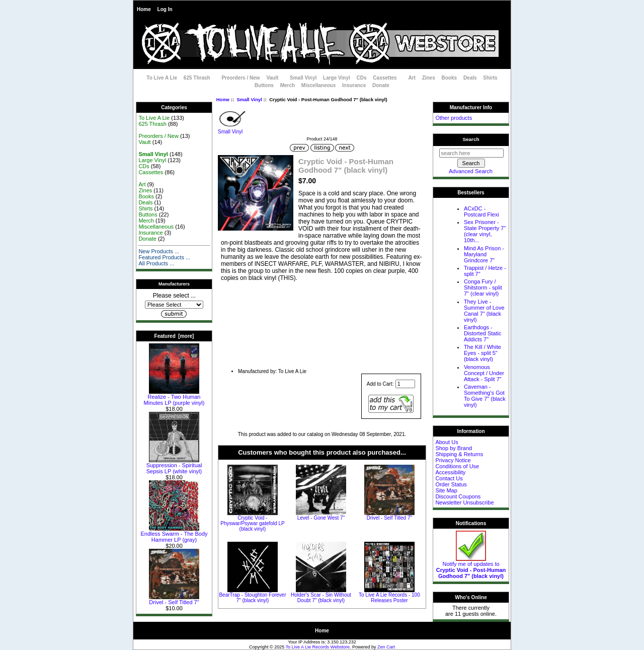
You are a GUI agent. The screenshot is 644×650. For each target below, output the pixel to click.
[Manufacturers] (174, 305)
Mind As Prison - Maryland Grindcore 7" (484, 254)
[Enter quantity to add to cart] (405, 384)
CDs (362, 78)
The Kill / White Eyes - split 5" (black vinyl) (482, 353)
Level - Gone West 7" (321, 518)
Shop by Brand (454, 448)
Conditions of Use (457, 466)
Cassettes (385, 78)
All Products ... (156, 263)
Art (412, 78)
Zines (429, 78)
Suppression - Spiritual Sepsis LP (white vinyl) (174, 466)
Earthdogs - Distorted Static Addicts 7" (483, 333)
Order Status (451, 484)
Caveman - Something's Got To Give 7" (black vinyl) (485, 396)
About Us (447, 442)
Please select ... (174, 296)
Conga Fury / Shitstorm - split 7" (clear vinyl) (483, 287)
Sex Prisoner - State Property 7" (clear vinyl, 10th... (485, 231)
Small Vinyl (249, 99)
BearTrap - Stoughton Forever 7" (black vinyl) (252, 598)
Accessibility (450, 472)
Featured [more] (174, 336)
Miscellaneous (318, 85)
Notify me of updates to (471, 567)
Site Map (446, 490)
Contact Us (449, 478)
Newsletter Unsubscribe (464, 502)
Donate (381, 85)
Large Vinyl (337, 78)
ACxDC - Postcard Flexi (481, 211)
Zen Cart (386, 647)
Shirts (490, 78)
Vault (272, 78)
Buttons (264, 85)
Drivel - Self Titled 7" (174, 600)
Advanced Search (471, 171)
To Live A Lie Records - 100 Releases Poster (389, 598)
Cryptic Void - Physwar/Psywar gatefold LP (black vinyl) (252, 523)
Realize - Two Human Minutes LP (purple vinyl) (174, 397)
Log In (165, 9)
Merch (288, 85)
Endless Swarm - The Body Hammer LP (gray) (174, 534)
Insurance (354, 85)
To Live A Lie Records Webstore (318, 647)
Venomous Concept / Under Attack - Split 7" (484, 373)
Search (471, 139)
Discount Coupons (458, 496)
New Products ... (159, 251)
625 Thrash (197, 78)
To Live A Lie (162, 78)
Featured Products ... (164, 257)
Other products (454, 118)
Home (144, 9)
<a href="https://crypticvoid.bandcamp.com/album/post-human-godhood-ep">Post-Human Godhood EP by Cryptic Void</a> (322, 321)
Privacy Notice (453, 460)
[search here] (471, 153)
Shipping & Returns (459, 454)
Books (450, 78)
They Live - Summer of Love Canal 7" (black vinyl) (484, 311)
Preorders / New (240, 78)
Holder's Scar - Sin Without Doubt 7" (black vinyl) (321, 598)
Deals (470, 78)
